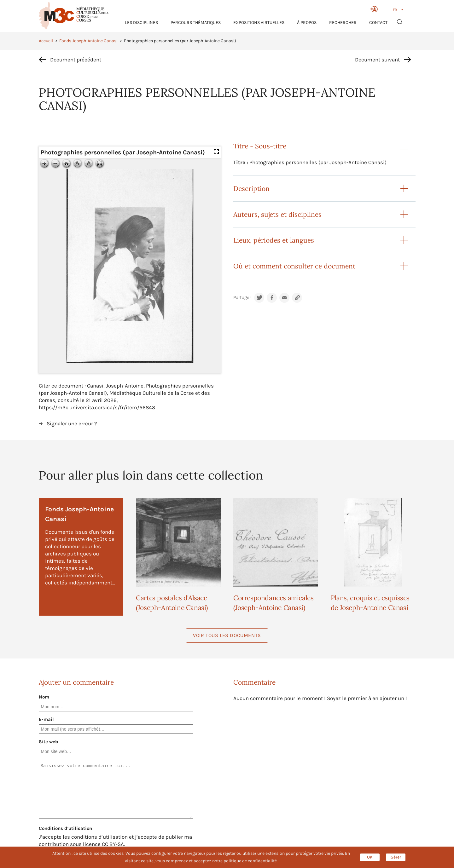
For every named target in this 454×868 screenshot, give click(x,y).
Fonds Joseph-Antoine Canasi (88, 41)
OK (370, 857)
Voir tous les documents (227, 635)
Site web (48, 742)
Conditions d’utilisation (65, 828)
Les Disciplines (141, 23)
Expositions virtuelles (259, 23)
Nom (44, 697)
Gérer (396, 857)
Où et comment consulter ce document (294, 266)
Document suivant (377, 60)
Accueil (46, 41)
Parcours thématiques (196, 23)
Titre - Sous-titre (260, 146)
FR (395, 10)
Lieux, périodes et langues (274, 240)
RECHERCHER (343, 23)
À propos (307, 23)
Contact (378, 23)
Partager (242, 298)
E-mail (46, 719)
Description (251, 189)
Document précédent (76, 60)
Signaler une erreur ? (72, 423)
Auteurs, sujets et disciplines (277, 214)
